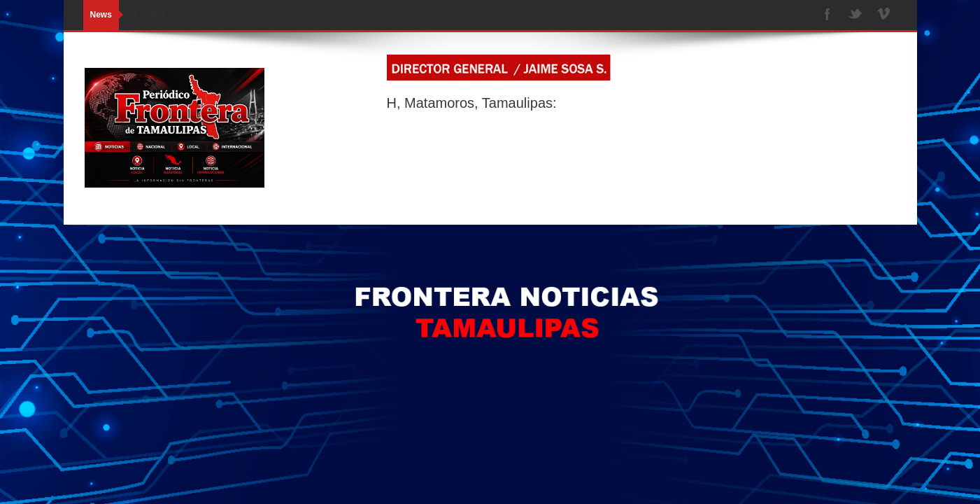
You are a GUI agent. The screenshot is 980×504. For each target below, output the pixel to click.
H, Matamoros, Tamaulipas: (472, 103)
